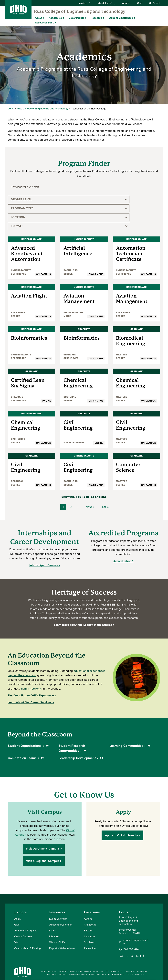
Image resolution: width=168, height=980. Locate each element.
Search (155, 3)
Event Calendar (58, 892)
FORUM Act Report (114, 945)
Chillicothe (90, 898)
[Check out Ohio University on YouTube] (139, 959)
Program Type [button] (61, 199)
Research (96, 18)
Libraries (54, 910)
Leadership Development (81, 731)
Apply (125, 3)
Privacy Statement (96, 948)
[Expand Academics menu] (64, 18)
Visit (17, 916)
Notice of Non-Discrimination (72, 948)
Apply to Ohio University (122, 809)
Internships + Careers (44, 539)
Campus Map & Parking (27, 922)
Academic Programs (26, 904)
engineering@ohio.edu (136, 915)
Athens (88, 892)
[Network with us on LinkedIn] (133, 929)
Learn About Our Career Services (30, 676)
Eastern (88, 904)
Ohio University (28, 957)
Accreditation (122, 534)
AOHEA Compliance (68, 945)
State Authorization (116, 948)
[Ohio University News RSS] (154, 957)
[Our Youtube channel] (139, 929)
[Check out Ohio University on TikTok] (149, 957)
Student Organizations (28, 719)
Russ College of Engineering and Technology (80, 11)
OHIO (11, 109)
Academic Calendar (60, 898)
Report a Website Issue (62, 922)
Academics (55, 18)
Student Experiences (121, 18)
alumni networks (31, 662)
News (52, 904)
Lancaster (89, 910)
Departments (76, 18)
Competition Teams (26, 731)
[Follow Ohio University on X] (144, 957)
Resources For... (44, 23)
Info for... (85, 3)
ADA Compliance (49, 945)
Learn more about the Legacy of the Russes (83, 598)
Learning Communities (130, 719)
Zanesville (90, 922)
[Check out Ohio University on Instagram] (130, 962)
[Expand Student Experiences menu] (135, 18)
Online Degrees (23, 910)
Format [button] (133, 199)
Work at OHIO (57, 916)
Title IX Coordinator (136, 948)
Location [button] (96, 199)
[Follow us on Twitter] (144, 929)
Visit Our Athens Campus (43, 822)
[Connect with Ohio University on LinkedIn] (134, 957)
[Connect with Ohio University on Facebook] (125, 957)
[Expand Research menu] (104, 18)
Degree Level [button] (21, 199)
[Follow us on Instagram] (127, 932)
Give (140, 3)
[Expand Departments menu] (86, 18)
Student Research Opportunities (72, 722)
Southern (89, 916)
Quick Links (107, 3)
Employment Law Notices (91, 945)
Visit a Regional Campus (44, 834)
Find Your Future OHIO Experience (31, 669)
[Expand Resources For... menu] (56, 22)
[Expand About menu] (44, 18)
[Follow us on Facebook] (121, 929)
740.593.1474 (131, 923)
